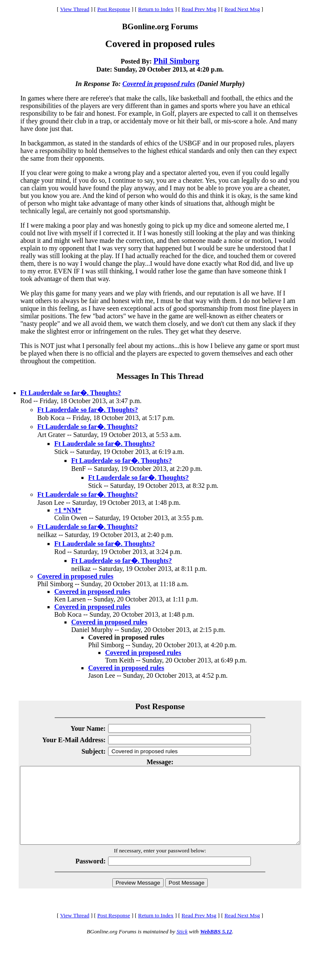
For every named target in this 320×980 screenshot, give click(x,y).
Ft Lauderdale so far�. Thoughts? (71, 393)
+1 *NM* (68, 510)
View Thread (75, 9)
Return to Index (156, 9)
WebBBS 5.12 (216, 947)
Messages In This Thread (160, 376)
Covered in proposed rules (159, 84)
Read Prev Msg (199, 9)
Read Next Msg (242, 9)
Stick (182, 947)
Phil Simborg (176, 61)
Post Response (113, 9)
